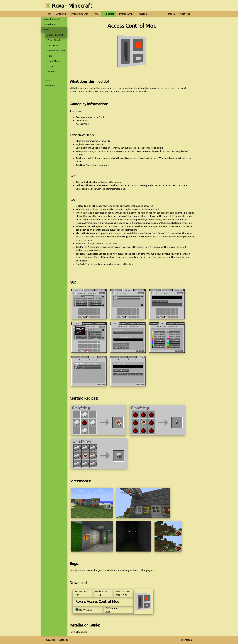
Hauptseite (63, 640)
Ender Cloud (54, 40)
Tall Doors (53, 45)
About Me (185, 14)
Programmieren (80, 14)
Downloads (49, 86)
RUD (96, 14)
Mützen (143, 14)
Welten (47, 80)
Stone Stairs (54, 61)
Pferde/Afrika (126, 14)
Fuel (50, 56)
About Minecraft (52, 19)
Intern (171, 14)
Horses (51, 72)
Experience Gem (56, 51)
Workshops (49, 24)
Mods (46, 30)
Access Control (55, 35)
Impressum (187, 640)
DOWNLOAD (84, 610)
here (108, 612)
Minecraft (109, 14)
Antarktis (61, 14)
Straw (50, 66)
